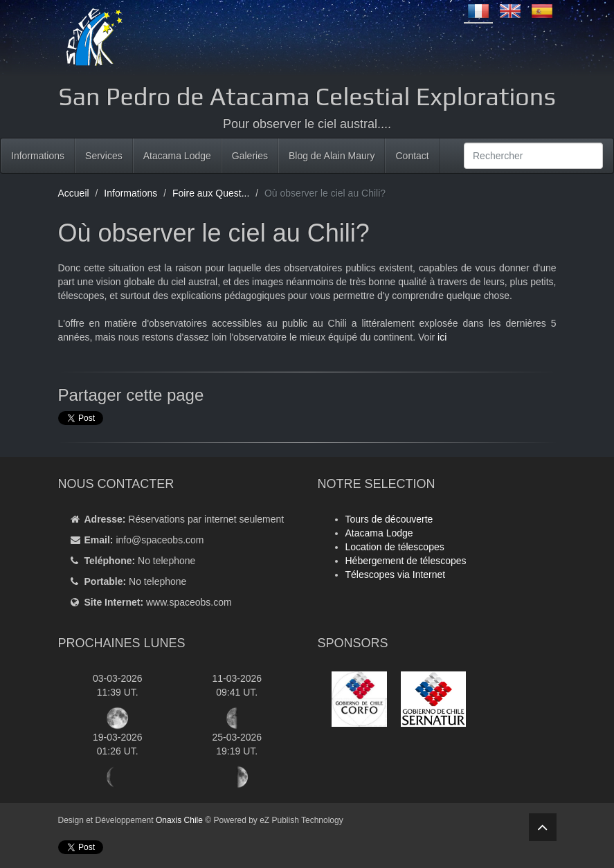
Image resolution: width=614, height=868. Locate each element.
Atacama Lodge (177, 156)
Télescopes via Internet (396, 575)
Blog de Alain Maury (332, 156)
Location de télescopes (395, 547)
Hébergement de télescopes (406, 561)
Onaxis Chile (179, 820)
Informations (38, 156)
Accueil (74, 193)
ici (442, 337)
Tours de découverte (389, 519)
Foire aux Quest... (211, 193)
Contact (412, 156)
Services (104, 156)
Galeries (250, 156)
